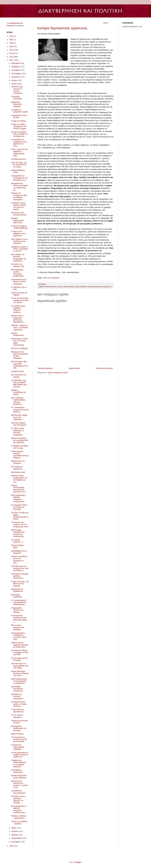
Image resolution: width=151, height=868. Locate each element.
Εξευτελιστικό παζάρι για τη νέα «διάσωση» (19, 417)
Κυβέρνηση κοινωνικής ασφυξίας (16, 104)
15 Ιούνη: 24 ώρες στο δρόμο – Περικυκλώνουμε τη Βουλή (20, 516)
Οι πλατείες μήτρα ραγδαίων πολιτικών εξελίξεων (18, 309)
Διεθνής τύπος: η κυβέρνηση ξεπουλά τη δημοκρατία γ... (18, 319)
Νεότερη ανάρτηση (45, 368)
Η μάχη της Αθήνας (18, 121)
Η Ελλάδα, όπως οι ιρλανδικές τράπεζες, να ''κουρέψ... (18, 800)
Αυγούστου (16, 77)
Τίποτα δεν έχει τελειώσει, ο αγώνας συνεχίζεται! (17, 90)
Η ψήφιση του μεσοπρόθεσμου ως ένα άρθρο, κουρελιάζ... (19, 763)
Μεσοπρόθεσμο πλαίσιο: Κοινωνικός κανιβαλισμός (17, 273)
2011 (12, 60)
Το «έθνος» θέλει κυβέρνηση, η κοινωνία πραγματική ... (18, 432)
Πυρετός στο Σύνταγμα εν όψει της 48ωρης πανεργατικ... (19, 196)
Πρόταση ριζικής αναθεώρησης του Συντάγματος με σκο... (19, 479)
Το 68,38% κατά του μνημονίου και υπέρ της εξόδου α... (20, 568)
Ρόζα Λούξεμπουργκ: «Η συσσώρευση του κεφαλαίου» (19, 681)
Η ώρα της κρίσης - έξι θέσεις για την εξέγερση (20, 584)
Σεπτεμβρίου (17, 74)
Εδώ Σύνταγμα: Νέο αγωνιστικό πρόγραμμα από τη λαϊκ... (20, 365)
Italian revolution (17, 734)
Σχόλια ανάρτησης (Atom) (58, 373)
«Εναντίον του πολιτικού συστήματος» (17, 696)
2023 (12, 36)
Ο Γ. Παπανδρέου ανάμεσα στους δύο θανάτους (20, 410)
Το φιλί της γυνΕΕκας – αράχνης (19, 823)
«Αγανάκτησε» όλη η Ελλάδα (19, 116)
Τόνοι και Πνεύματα (51, 278)
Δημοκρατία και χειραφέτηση (17, 590)
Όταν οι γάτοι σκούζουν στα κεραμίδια (17, 627)
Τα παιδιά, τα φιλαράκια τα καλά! (19, 111)
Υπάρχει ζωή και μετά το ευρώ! (19, 722)
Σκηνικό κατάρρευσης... (18, 334)
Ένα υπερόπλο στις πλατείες (19, 376)
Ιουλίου (15, 80)
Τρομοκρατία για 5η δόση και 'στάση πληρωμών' (19, 282)
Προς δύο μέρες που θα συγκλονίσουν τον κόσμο (19, 165)
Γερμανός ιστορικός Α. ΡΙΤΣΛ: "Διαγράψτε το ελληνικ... (20, 249)
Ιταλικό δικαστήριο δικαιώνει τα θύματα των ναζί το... (20, 673)
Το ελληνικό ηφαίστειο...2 (17, 541)
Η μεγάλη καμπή (17, 371)
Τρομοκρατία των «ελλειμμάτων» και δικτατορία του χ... (19, 178)
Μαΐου (14, 828)
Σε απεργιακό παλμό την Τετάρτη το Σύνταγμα (19, 507)
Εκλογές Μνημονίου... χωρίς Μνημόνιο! (19, 777)
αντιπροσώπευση (50, 287)
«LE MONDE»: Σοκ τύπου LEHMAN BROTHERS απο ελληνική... (19, 384)
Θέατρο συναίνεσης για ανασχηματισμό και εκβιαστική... (19, 440)
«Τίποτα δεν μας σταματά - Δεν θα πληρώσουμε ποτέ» (20, 525)
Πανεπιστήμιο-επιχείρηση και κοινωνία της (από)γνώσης (18, 533)
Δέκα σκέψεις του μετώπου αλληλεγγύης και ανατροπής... (18, 258)
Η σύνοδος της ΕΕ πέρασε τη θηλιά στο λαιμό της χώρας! (18, 206)
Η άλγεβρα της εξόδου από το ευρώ (20, 447)
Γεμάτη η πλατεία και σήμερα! (19, 294)
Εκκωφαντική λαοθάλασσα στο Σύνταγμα (19, 728)
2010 (12, 846)
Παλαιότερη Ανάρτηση (104, 368)
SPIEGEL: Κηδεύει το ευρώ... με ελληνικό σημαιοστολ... (20, 328)
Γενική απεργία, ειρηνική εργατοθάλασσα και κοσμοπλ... (20, 455)
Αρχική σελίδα (74, 368)
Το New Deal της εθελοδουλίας (18, 711)
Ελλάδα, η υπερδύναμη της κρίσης (18, 392)
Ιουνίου (15, 84)
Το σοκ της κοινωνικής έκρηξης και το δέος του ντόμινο (20, 300)
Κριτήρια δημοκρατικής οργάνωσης (62, 28)
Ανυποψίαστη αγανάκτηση (17, 771)
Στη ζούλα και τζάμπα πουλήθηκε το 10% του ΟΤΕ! (19, 653)
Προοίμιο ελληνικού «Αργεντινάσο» (19, 817)
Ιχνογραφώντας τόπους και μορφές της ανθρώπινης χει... (19, 187)
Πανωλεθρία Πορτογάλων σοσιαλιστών (17, 689)
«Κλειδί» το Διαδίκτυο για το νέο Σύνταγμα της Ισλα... (19, 560)
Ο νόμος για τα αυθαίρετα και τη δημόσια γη (18, 234)
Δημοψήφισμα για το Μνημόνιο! (19, 552)
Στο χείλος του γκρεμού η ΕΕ (18, 265)
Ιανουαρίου (16, 842)
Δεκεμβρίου (16, 63)
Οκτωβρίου (16, 70)
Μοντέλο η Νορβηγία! (19, 348)
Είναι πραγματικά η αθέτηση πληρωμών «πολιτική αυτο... (19, 809)
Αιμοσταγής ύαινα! (18, 472)
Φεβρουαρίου (17, 838)
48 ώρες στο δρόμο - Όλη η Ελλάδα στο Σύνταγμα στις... (19, 134)
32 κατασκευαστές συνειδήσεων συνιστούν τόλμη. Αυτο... (19, 636)
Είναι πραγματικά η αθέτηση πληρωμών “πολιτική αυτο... (18, 498)
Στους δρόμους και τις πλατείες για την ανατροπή (19, 241)
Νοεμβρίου (16, 67)
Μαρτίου (15, 835)
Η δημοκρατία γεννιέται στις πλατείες (17, 610)
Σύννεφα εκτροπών (18, 159)
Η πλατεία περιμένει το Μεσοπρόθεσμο (19, 227)
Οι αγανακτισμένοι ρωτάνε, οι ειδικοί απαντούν (19, 704)
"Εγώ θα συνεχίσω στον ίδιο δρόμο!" (19, 424)
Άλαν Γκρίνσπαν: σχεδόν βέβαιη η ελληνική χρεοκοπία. (18, 401)
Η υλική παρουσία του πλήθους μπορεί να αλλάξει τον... (20, 755)
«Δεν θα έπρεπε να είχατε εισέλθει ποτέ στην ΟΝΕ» (20, 666)
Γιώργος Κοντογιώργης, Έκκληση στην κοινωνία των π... (19, 489)
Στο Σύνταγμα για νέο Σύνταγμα (19, 659)
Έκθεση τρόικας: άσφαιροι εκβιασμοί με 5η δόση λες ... (20, 645)
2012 (12, 57)
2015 (12, 47)
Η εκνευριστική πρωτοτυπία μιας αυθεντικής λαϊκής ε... (19, 619)
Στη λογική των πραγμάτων (17, 468)
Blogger (78, 862)
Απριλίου (15, 831)
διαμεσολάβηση (81, 287)
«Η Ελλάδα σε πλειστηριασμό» (18, 792)
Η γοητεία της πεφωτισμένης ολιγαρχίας (18, 747)
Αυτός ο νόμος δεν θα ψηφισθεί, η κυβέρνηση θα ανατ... (19, 153)
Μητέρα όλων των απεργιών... (18, 462)
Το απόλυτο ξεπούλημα (16, 98)
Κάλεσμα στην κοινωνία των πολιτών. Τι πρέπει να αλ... (19, 784)
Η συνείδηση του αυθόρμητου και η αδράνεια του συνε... (19, 143)
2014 (12, 50)
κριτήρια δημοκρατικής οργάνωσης (99, 287)
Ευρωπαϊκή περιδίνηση (16, 596)
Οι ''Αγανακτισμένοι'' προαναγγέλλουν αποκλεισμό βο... (19, 602)
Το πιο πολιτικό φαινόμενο (17, 716)
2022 (12, 40)
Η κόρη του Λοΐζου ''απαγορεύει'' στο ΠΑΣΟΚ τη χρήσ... (19, 126)
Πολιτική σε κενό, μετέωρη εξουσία (19, 214)
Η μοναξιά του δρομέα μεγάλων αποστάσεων (20, 576)
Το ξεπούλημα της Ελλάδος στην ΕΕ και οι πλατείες (19, 739)
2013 (12, 53)
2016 (12, 43)
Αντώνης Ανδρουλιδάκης (66, 287)
